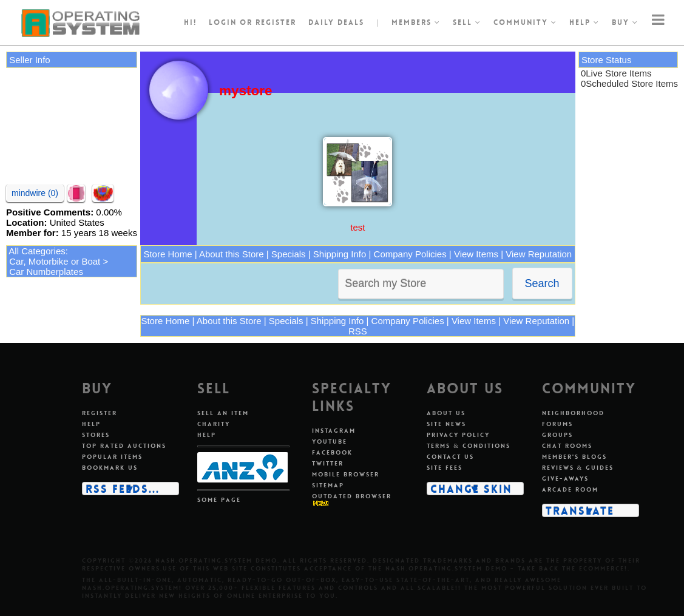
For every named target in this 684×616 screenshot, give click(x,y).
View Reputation (539, 254)
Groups (557, 435)
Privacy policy (458, 435)
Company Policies (410, 254)
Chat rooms (567, 446)
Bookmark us (110, 468)
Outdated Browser (352, 496)
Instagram (334, 431)
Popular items (112, 457)
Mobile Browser (346, 474)
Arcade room (570, 489)
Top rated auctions (124, 446)
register (276, 22)
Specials (289, 254)
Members (416, 22)
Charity (214, 424)
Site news (446, 424)
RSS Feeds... (123, 489)
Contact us (450, 457)
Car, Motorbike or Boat (55, 261)
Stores (96, 435)
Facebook (332, 452)
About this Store (232, 254)
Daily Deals (336, 22)
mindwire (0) (35, 193)
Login (223, 22)
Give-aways (565, 479)
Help (584, 22)
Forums (557, 424)
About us (446, 413)
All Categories (37, 251)
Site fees (445, 468)
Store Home (168, 254)
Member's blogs (574, 457)
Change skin (471, 489)
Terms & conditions (469, 446)
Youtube (330, 442)
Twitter (328, 463)
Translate (580, 510)
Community (525, 22)
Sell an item (223, 413)
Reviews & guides (578, 468)
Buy (625, 22)
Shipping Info (340, 254)
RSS (358, 331)
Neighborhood (573, 413)
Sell (467, 22)
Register (100, 413)
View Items (476, 254)
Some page (219, 500)
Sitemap (328, 485)
